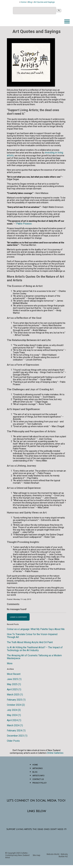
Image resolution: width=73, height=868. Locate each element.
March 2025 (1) (15, 695)
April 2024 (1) (14, 720)
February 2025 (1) (16, 700)
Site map (36, 855)
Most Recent (14, 674)
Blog (30, 2)
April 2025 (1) (14, 689)
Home (23, 2)
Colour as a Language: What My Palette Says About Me (36, 629)
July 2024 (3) (14, 710)
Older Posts (13, 741)
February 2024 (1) (16, 731)
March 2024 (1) (15, 725)
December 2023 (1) (17, 736)
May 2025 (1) (14, 684)
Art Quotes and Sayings (44, 2)
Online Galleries (55, 753)
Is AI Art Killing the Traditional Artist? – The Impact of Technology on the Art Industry (35, 649)
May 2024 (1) (14, 715)
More (10, 663)
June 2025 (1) (14, 679)
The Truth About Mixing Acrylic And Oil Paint (30, 642)
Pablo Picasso (24, 224)
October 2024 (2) (16, 705)
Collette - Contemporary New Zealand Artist (17, 855)
